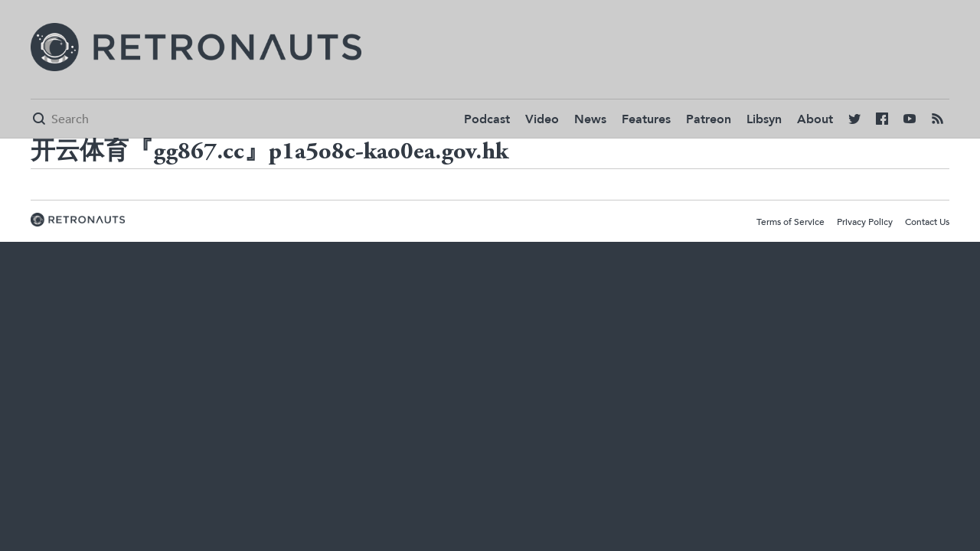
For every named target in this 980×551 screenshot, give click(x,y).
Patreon (709, 119)
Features (646, 119)
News (590, 119)
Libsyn (764, 119)
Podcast (487, 119)
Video (542, 119)
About (815, 119)
